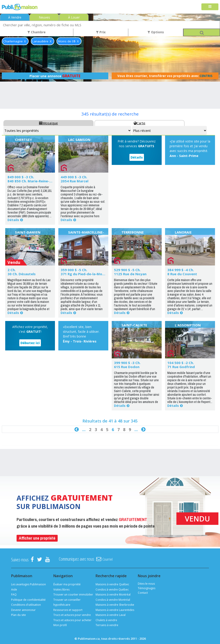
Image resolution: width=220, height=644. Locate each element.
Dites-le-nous (146, 584)
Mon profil (60, 625)
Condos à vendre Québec (112, 590)
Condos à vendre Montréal (113, 600)
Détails (13, 220)
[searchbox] (110, 25)
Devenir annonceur (23, 610)
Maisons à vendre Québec (112, 584)
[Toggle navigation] (210, 7)
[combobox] (110, 25)
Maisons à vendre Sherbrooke (115, 605)
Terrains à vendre (107, 625)
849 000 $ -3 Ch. (21, 177)
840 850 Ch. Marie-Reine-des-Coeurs (38, 181)
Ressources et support (68, 610)
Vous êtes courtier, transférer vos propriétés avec (165, 76)
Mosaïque (48, 123)
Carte (140, 123)
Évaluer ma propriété (67, 584)
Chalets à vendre (106, 620)
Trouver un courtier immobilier (73, 595)
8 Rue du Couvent (182, 274)
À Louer (74, 17)
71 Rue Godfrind (181, 367)
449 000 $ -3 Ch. (74, 177)
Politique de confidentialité (28, 600)
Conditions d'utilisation (26, 605)
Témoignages (147, 588)
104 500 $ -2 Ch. (181, 363)
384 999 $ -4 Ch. (181, 270)
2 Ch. (12, 270)
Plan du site (19, 615)
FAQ (14, 595)
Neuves (44, 17)
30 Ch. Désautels (22, 274)
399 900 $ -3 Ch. (127, 363)
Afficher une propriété (37, 538)
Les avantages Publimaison (28, 584)
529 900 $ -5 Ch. (127, 270)
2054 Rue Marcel (74, 181)
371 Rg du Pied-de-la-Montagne (88, 274)
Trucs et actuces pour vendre (72, 615)
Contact (143, 593)
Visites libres (61, 590)
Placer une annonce (55, 76)
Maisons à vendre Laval (111, 615)
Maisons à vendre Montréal (113, 595)
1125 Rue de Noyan (130, 274)
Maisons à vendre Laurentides (115, 610)
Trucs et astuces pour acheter (72, 620)
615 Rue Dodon (127, 367)
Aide (14, 590)
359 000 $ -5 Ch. (74, 270)
